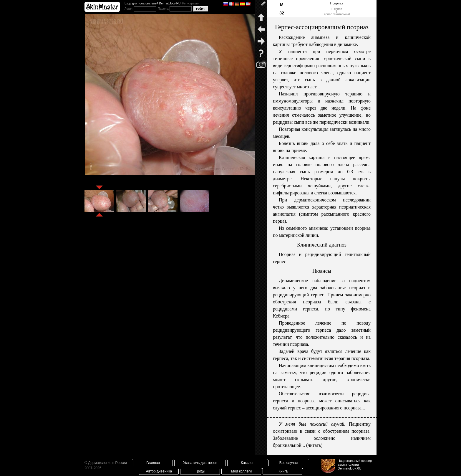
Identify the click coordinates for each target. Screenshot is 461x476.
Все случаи (289, 463)
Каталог (247, 463)
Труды (200, 471)
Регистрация (191, 3)
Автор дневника (159, 471)
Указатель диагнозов (200, 463)
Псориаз (337, 3)
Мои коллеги (241, 471)
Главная (153, 463)
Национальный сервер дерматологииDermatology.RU (355, 465)
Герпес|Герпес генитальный (336, 12)
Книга (283, 471)
